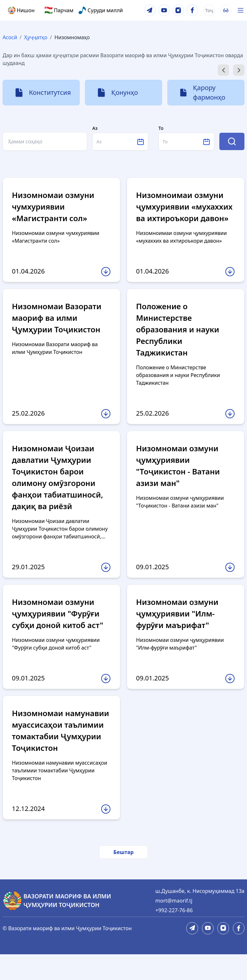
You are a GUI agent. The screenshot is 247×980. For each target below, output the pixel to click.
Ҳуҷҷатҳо (36, 37)
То (161, 128)
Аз (95, 128)
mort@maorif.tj (174, 926)
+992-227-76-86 (174, 936)
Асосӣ (10, 37)
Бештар (124, 878)
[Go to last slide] (223, 70)
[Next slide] (239, 70)
